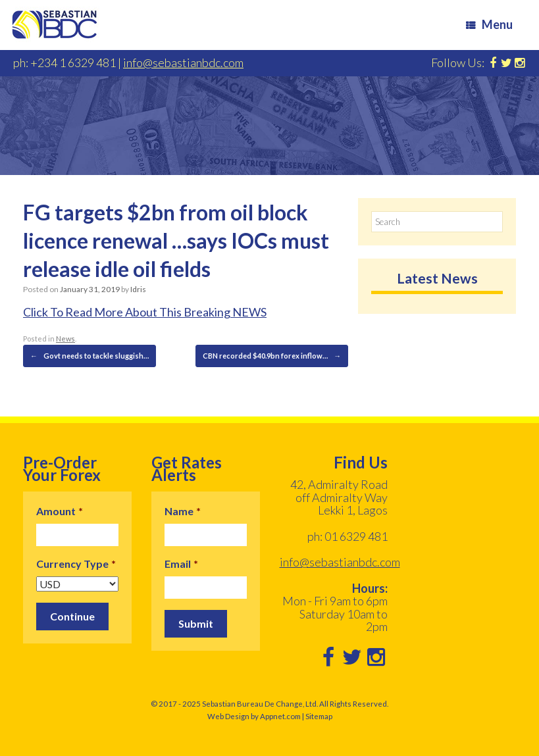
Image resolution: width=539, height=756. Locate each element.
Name (183, 511)
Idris (138, 289)
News (65, 339)
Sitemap (319, 716)
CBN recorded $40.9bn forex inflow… (272, 356)
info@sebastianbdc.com (183, 63)
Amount (60, 511)
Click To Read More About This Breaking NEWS (145, 312)
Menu (489, 24)
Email (181, 564)
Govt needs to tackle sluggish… (90, 356)
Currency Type (76, 564)
